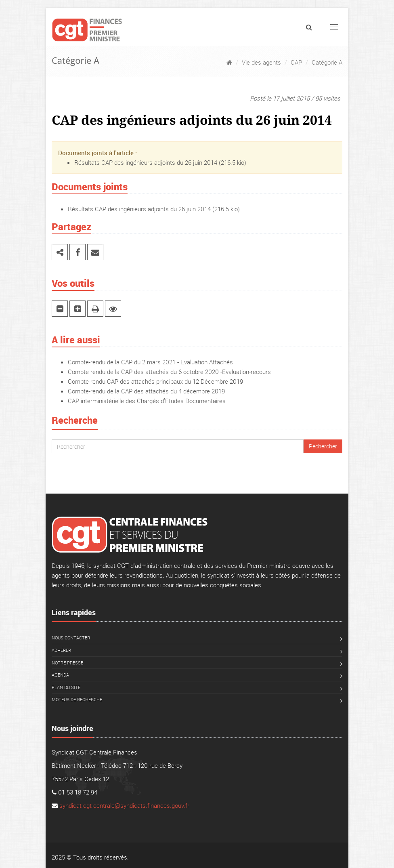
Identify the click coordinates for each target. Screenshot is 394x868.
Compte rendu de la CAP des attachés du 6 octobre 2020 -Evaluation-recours (169, 372)
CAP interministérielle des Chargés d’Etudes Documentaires (147, 401)
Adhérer (61, 650)
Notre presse (67, 663)
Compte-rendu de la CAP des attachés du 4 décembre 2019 (146, 391)
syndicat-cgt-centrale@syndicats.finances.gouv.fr (124, 805)
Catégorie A (327, 62)
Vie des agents (261, 62)
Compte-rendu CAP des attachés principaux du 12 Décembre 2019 (155, 381)
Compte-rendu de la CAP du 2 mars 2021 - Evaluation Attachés (150, 362)
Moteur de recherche (77, 699)
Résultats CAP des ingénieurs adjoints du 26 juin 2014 (146, 162)
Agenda (60, 675)
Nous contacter (71, 638)
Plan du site (66, 687)
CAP (296, 62)
